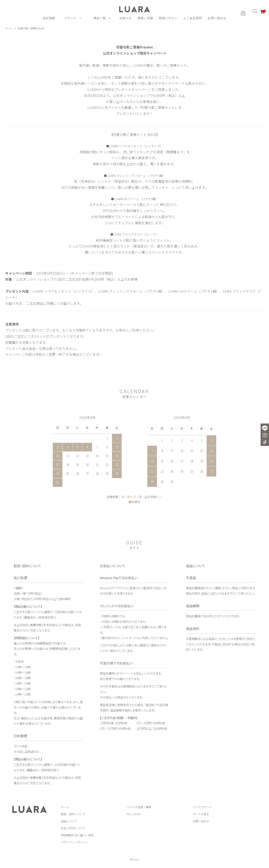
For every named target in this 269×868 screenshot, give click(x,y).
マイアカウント (202, 807)
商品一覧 (100, 18)
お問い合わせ (217, 18)
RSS (129, 814)
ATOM (137, 814)
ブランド (71, 18)
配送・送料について (73, 814)
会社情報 (49, 18)
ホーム (9, 28)
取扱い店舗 (145, 18)
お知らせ (126, 18)
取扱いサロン (168, 18)
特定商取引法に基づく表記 (77, 835)
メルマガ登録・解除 (139, 807)
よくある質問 (193, 18)
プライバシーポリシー (75, 842)
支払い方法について (73, 828)
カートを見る (201, 814)
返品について (69, 821)
